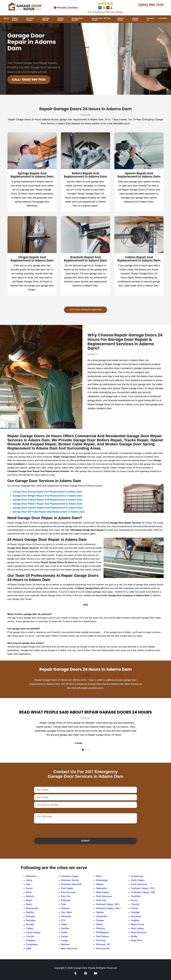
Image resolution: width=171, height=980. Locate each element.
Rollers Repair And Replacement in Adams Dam (86, 175)
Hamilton (65, 928)
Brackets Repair (30, 19)
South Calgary (138, 880)
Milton (99, 876)
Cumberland (32, 944)
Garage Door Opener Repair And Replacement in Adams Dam (48, 508)
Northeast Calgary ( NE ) (108, 904)
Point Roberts (103, 936)
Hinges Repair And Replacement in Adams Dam (32, 259)
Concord (30, 936)
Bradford (30, 912)
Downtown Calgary (70, 876)
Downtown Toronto (70, 880)
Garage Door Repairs (77, 19)
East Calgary (67, 888)
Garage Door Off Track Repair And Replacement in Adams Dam (49, 512)
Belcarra (30, 896)
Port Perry (101, 940)
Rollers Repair (15, 19)
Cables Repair (60, 19)
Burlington (31, 920)
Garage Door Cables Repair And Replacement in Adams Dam (47, 500)
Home (6, 18)
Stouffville (136, 896)
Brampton (31, 916)
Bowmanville (32, 908)
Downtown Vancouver (71, 884)
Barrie (29, 892)
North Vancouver (104, 896)
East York (66, 896)
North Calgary (103, 892)
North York (101, 900)
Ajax (28, 884)
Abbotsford (31, 876)
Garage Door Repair (84, 968)
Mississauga (102, 880)
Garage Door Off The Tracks (101, 19)
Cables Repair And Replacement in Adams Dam (139, 259)
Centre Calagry (33, 932)
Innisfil (64, 932)
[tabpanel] (85, 733)
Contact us (150, 19)
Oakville (100, 912)
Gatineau (65, 908)
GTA (63, 920)
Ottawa (99, 924)
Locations (163, 18)
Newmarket (101, 888)
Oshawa (100, 920)
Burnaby (30, 924)
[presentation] (54, 830)
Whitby (134, 936)
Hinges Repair (135, 19)
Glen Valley (66, 912)
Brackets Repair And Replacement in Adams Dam (86, 259)
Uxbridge (135, 912)
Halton (64, 924)
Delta (29, 948)
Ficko (64, 904)
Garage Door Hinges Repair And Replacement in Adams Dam (47, 496)
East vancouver (68, 892)
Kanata (64, 936)
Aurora (29, 888)
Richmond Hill (103, 948)
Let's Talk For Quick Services (85, 310)
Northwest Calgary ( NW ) (108, 908)
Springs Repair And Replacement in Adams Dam (32, 175)
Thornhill (135, 904)
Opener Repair (121, 19)
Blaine (29, 900)
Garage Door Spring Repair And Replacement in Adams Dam (47, 492)
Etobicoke (66, 900)
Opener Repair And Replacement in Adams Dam (139, 175)
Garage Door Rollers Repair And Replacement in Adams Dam (48, 504)
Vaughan (135, 920)
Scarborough (137, 876)
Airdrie (29, 880)
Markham (66, 944)
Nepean (100, 884)
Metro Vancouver (69, 948)
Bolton (29, 904)
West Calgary (137, 928)
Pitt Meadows (102, 932)
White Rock (137, 940)
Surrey (134, 900)
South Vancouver (139, 884)
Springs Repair (46, 19)
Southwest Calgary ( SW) (143, 892)
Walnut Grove (138, 924)
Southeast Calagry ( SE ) (143, 888)
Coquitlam (31, 940)
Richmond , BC (103, 944)
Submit (86, 841)
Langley (65, 940)
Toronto (135, 908)
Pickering (100, 928)
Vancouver (136, 916)
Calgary (30, 928)
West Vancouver (139, 932)
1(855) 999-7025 (151, 5)
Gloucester (66, 916)
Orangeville (101, 916)
